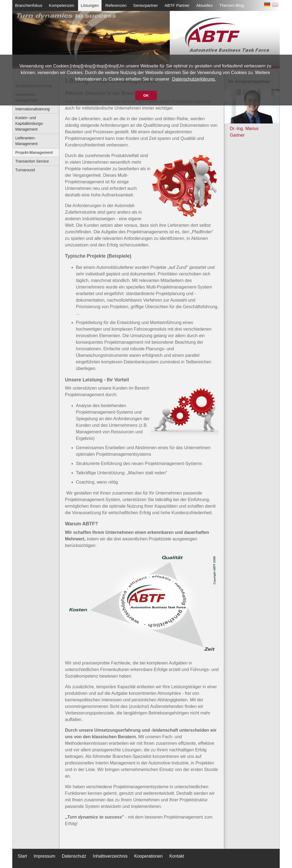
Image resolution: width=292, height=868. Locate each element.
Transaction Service (32, 161)
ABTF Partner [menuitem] (177, 5)
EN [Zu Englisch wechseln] (275, 6)
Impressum (44, 856)
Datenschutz (74, 856)
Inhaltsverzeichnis (110, 856)
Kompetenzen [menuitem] (62, 5)
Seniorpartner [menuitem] (146, 5)
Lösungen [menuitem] (90, 5)
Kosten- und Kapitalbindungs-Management (29, 123)
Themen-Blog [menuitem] (232, 5)
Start (22, 856)
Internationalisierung (32, 109)
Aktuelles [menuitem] (205, 5)
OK (146, 95)
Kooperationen (148, 856)
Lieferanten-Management (26, 141)
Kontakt (177, 856)
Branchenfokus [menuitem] (29, 5)
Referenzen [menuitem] (116, 5)
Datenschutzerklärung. (194, 79)
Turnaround (25, 170)
